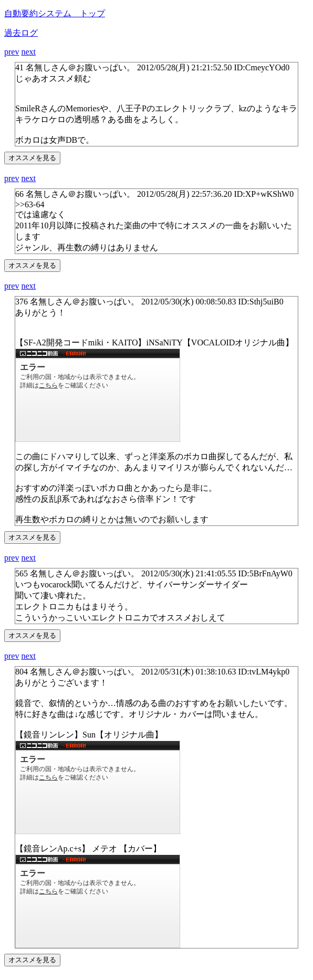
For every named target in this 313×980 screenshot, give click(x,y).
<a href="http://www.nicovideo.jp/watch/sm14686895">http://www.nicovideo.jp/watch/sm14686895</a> (98, 787)
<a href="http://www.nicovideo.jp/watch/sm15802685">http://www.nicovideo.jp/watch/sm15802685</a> (98, 901)
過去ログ (21, 33)
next (28, 52)
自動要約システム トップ (55, 13)
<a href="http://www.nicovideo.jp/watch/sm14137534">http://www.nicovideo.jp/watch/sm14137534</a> (98, 395)
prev (12, 52)
